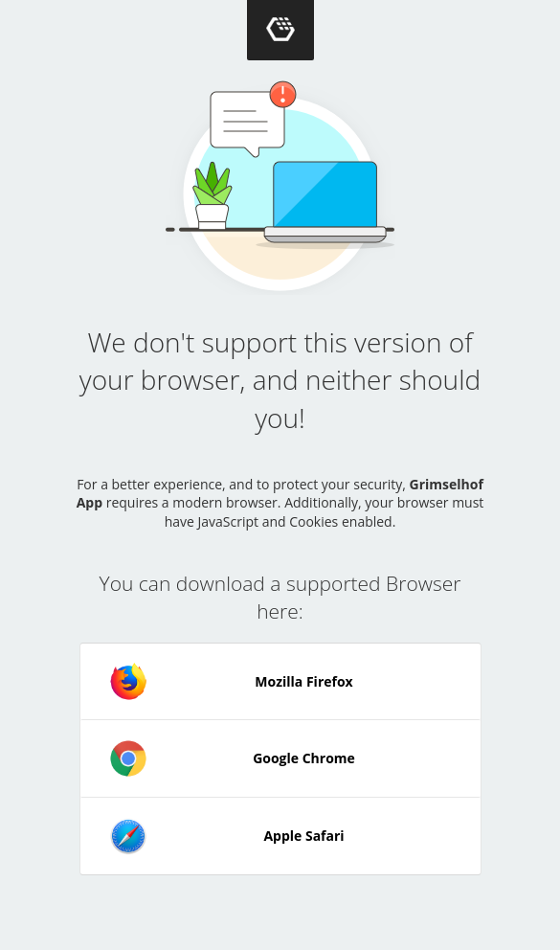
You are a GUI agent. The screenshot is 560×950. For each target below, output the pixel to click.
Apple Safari (227, 836)
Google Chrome (232, 758)
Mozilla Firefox (231, 682)
